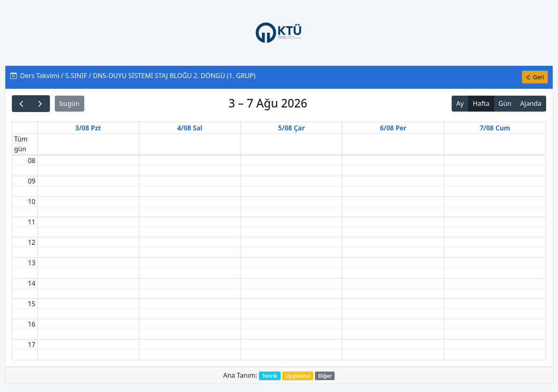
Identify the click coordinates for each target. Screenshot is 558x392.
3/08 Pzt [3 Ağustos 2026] (88, 128)
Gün (505, 103)
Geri (535, 77)
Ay (460, 103)
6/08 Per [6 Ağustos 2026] (393, 128)
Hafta (481, 103)
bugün (69, 103)
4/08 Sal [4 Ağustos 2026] (190, 128)
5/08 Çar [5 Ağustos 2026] (291, 128)
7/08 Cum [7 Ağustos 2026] (495, 128)
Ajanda (531, 103)
